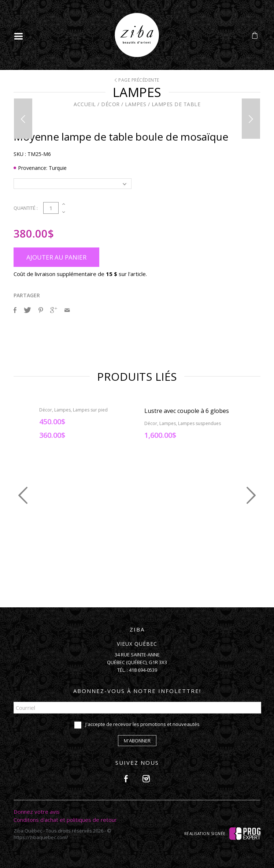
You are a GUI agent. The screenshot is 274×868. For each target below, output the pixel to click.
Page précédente (137, 80)
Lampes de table (176, 104)
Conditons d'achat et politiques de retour (65, 820)
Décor (110, 104)
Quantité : (26, 208)
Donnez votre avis (37, 812)
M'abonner (137, 741)
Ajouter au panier (56, 257)
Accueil (85, 104)
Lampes (136, 104)
